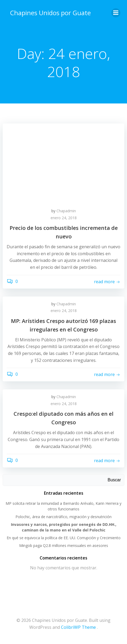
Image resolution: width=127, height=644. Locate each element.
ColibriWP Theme (78, 627)
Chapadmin (66, 211)
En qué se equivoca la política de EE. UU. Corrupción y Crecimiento (64, 538)
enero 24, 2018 (64, 218)
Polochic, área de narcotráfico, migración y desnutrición (63, 517)
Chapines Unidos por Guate (50, 13)
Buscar (114, 480)
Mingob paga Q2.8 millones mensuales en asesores (64, 545)
